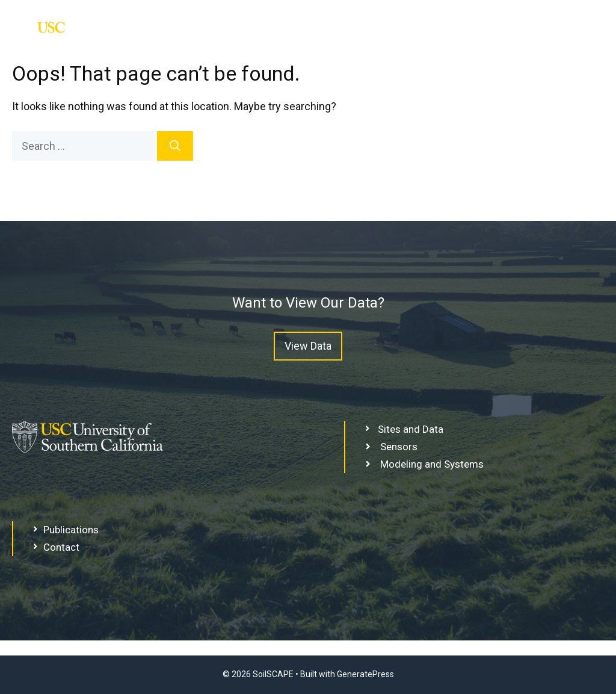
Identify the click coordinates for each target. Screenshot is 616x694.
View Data (308, 346)
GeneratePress (365, 674)
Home (456, 34)
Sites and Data (546, 34)
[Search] (175, 146)
